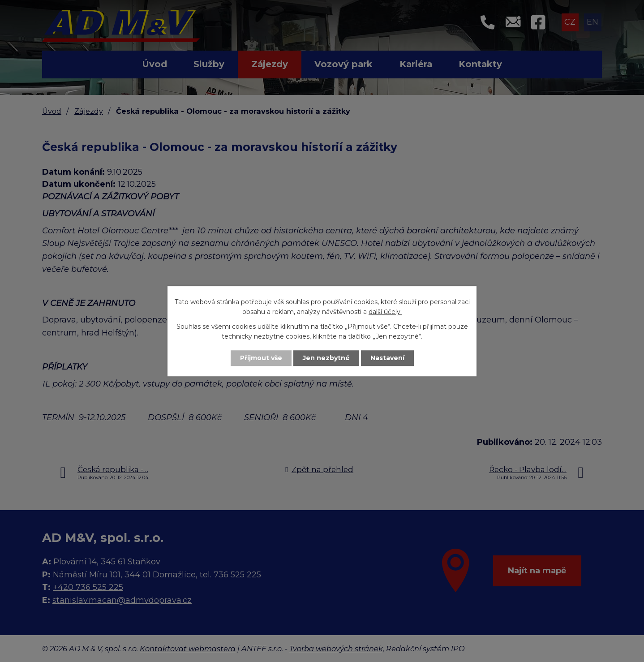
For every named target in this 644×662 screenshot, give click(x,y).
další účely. (385, 312)
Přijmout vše (261, 358)
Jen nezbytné (326, 358)
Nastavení (387, 358)
